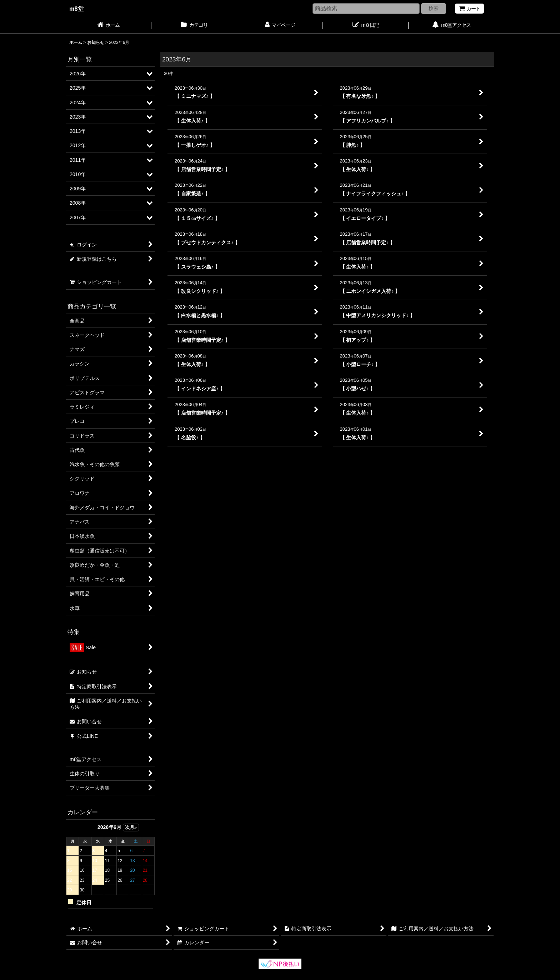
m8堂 (76, 9)
